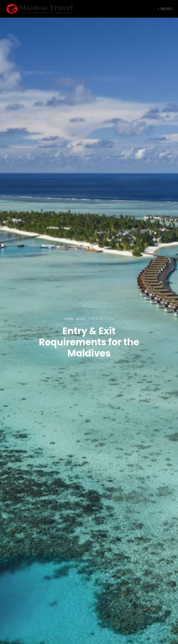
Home (69, 319)
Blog (81, 319)
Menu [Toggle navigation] (165, 9)
